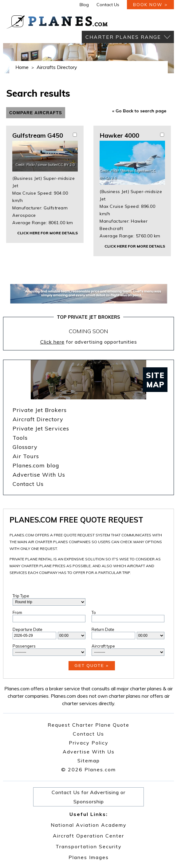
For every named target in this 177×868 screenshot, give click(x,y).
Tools (20, 438)
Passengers (24, 646)
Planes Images (89, 857)
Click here (52, 342)
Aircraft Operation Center (88, 836)
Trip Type (21, 596)
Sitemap (89, 761)
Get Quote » (92, 666)
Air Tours (26, 456)
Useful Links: (89, 814)
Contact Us (108, 5)
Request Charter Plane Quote (88, 725)
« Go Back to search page (139, 111)
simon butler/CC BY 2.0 (56, 165)
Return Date (103, 629)
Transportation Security (89, 846)
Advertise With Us (39, 475)
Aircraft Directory (38, 419)
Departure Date (28, 629)
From (17, 612)
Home (22, 67)
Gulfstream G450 (38, 135)
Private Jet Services (41, 428)
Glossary (25, 447)
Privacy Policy (89, 743)
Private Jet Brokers (40, 410)
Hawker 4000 (119, 135)
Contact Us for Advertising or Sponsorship (88, 797)
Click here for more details (47, 233)
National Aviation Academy (89, 825)
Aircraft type (103, 646)
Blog (84, 5)
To (94, 612)
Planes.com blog (36, 465)
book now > (150, 5)
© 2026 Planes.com (88, 769)
